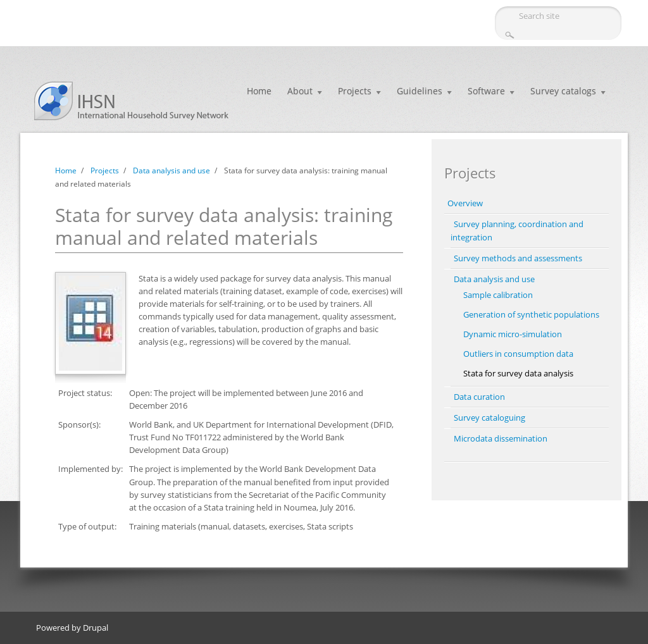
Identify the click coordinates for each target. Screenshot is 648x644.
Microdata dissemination (501, 438)
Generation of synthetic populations (531, 314)
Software (486, 91)
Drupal (96, 628)
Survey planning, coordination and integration (517, 231)
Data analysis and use (171, 170)
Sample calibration (498, 295)
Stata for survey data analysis (518, 373)
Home (259, 91)
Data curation (479, 397)
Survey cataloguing (489, 418)
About (300, 91)
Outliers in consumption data (518, 354)
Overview (465, 203)
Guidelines (420, 91)
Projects (355, 91)
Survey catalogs (563, 91)
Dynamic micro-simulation (513, 334)
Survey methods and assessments (518, 258)
